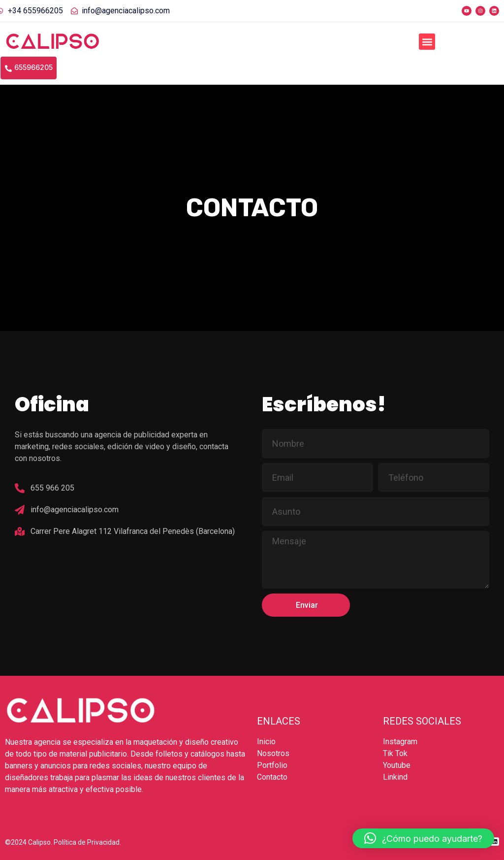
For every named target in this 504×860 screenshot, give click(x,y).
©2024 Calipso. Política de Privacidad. (63, 842)
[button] (427, 42)
